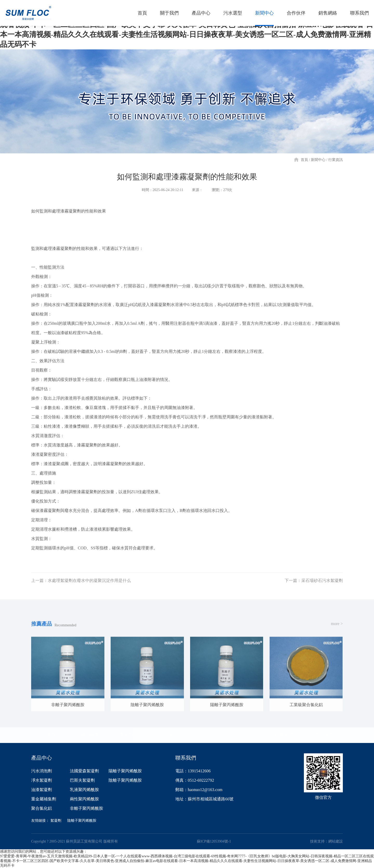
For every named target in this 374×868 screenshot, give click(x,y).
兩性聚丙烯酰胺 (84, 799)
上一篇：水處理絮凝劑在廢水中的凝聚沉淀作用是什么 (81, 587)
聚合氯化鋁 (42, 808)
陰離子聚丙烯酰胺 (125, 780)
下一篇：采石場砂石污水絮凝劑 (314, 587)
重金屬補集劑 (44, 799)
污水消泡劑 (42, 771)
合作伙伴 (245, 735)
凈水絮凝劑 (42, 780)
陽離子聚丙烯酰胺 (125, 771)
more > (337, 630)
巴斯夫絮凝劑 (82, 780)
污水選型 (168, 735)
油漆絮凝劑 (42, 790)
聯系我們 (323, 735)
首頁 (304, 160)
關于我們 (90, 735)
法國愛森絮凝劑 (84, 771)
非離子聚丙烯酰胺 (86, 808)
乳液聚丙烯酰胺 (84, 790)
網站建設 (336, 841)
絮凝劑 (56, 821)
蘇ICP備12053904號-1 (214, 841)
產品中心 (129, 735)
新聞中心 (318, 160)
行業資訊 (336, 160)
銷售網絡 (284, 735)
